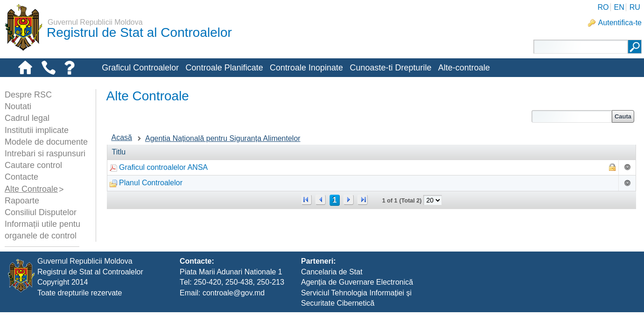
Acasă (122, 137)
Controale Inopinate (306, 68)
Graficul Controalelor (140, 68)
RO (603, 7)
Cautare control (33, 165)
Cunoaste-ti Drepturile (390, 68)
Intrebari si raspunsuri (45, 154)
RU (635, 7)
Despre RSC (28, 95)
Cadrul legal (27, 118)
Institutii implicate (37, 130)
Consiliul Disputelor (41, 212)
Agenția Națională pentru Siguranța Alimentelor (223, 138)
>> (363, 200)
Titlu (119, 152)
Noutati (18, 106)
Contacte (21, 177)
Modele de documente (46, 142)
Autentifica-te (620, 23)
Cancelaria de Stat (332, 295)
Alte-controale (464, 68)
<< (307, 200)
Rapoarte (22, 201)
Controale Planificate (224, 68)
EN (619, 7)
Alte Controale (31, 189)
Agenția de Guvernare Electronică (357, 306)
